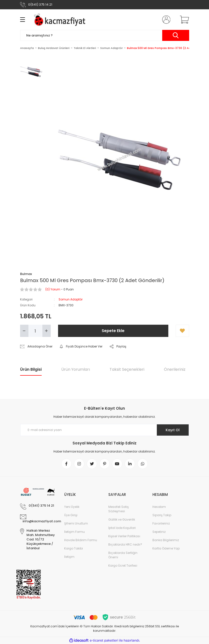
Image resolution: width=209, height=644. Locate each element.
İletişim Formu (74, 532)
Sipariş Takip (162, 515)
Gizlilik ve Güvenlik (122, 519)
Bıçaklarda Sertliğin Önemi (123, 555)
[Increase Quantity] (47, 331)
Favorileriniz (161, 523)
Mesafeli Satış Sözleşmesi (118, 509)
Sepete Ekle (113, 331)
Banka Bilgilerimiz (166, 540)
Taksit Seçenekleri (127, 369)
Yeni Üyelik (72, 507)
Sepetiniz (159, 532)
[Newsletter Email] (105, 430)
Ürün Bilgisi (31, 369)
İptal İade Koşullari (122, 528)
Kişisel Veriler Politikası (124, 536)
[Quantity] (35, 331)
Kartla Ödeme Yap (166, 548)
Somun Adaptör (71, 299)
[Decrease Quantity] (24, 331)
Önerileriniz (175, 369)
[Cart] (183, 20)
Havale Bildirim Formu (81, 540)
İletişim (69, 557)
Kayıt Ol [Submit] (173, 430)
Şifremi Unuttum (76, 523)
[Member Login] (165, 20)
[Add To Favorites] (182, 331)
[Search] (105, 35)
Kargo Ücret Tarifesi (123, 566)
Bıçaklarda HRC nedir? (125, 544)
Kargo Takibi (74, 548)
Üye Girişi (71, 515)
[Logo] (61, 20)
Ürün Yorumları (76, 369)
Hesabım (159, 507)
